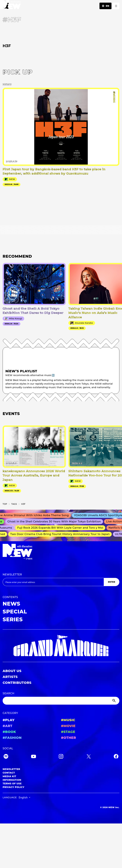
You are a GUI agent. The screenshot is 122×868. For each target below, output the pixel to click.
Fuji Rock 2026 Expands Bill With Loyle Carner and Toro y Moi (61, 528)
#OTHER (68, 738)
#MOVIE (68, 726)
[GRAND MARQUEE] (61, 646)
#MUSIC (68, 720)
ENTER (111, 582)
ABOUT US (12, 671)
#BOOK (9, 732)
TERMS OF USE (12, 784)
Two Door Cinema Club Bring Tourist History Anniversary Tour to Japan (61, 534)
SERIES (13, 619)
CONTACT (9, 773)
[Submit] (114, 701)
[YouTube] (34, 757)
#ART (8, 726)
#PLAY (9, 720)
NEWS (11, 604)
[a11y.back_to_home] (10, 5)
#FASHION (12, 738)
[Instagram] (61, 757)
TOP (5, 504)
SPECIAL (15, 612)
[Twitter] (89, 757)
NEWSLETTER (12, 575)
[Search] (61, 701)
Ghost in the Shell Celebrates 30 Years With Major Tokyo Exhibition (55, 522)
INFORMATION (12, 780)
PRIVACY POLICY (13, 787)
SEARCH (8, 693)
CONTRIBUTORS (17, 683)
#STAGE (68, 732)
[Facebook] (116, 757)
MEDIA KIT (9, 776)
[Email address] (53, 582)
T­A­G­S (14, 504)
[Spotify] (6, 757)
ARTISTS (10, 677)
